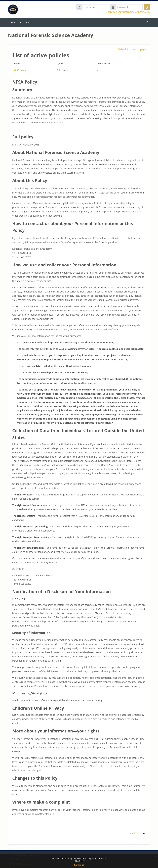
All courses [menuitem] (25, 22)
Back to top (137, 833)
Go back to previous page (132, 49)
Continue (79, 865)
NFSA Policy (79, 861)
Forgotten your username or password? (128, 12)
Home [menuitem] (13, 22)
